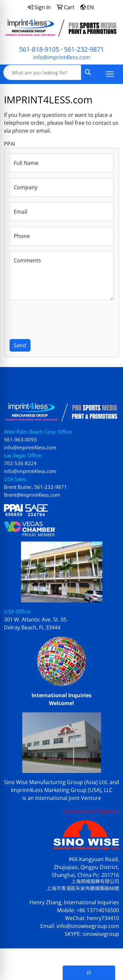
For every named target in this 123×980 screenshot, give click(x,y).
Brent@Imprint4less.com (32, 495)
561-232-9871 (84, 49)
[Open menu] (110, 74)
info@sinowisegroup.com (88, 926)
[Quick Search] (42, 72)
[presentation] (59, 318)
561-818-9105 (39, 49)
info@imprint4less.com (62, 57)
